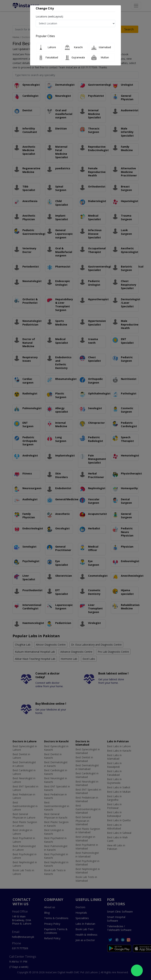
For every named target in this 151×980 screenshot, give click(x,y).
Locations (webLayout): (50, 16)
